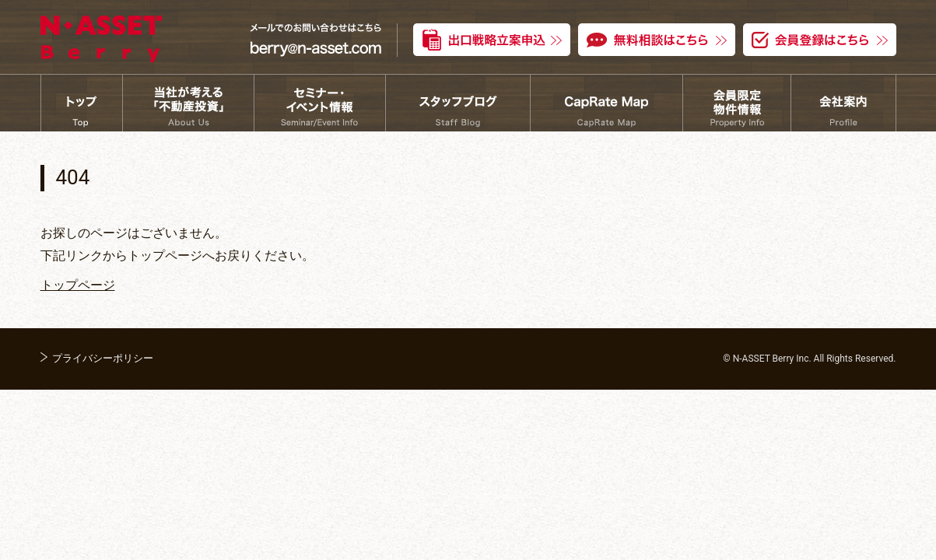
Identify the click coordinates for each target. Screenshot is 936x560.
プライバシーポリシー (103, 358)
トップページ (78, 285)
